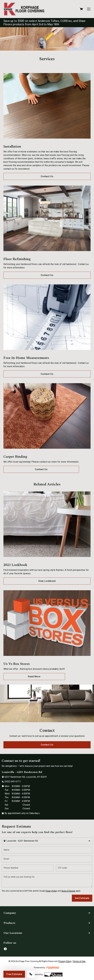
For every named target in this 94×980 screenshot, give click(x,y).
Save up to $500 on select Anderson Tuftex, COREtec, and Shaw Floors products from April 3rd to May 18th (44, 23)
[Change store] (47, 841)
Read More (34, 677)
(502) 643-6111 (13, 781)
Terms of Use (79, 961)
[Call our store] (31, 974)
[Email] (47, 859)
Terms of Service (68, 891)
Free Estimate (14, 974)
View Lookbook (47, 581)
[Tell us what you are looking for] (47, 880)
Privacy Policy (51, 891)
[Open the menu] (89, 9)
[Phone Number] (28, 868)
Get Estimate (82, 898)
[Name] (47, 850)
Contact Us (47, 176)
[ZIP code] (74, 868)
